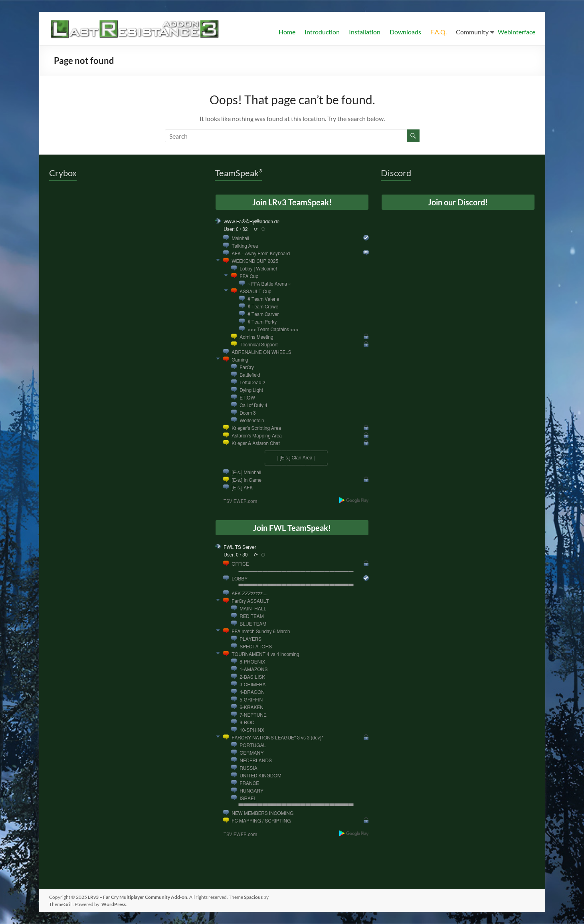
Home (287, 32)
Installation (365, 32)
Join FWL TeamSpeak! (292, 528)
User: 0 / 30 (236, 555)
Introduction (322, 32)
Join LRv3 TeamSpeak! (292, 202)
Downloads (405, 32)
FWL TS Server (240, 547)
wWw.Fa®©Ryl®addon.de (251, 222)
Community (472, 32)
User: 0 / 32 (236, 229)
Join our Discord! (458, 202)
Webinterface (517, 32)
